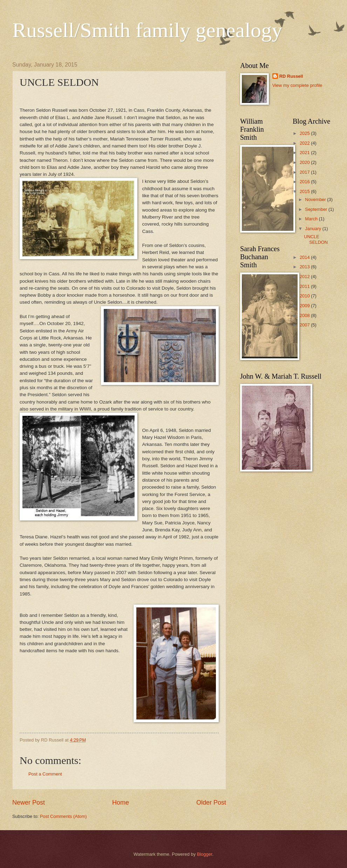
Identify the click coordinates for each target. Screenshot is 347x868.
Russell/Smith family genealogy (147, 30)
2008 (305, 315)
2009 (305, 306)
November (316, 199)
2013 (305, 267)
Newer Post (29, 802)
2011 (305, 286)
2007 (305, 325)
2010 (305, 296)
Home (121, 802)
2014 (305, 257)
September (317, 209)
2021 (305, 153)
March (312, 219)
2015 (305, 191)
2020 (305, 162)
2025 (305, 133)
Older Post (211, 802)
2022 (305, 143)
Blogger (205, 854)
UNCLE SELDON (316, 239)
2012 (305, 277)
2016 (305, 182)
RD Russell (291, 76)
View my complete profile (297, 85)
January (314, 229)
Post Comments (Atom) (63, 816)
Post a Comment (45, 774)
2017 (305, 172)
